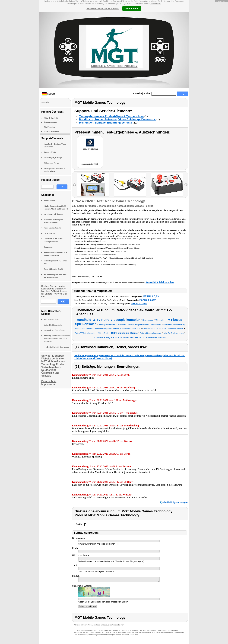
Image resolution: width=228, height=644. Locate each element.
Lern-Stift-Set (49, 233)
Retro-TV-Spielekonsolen (160, 282)
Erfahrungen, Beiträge (53, 158)
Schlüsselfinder (53, 325)
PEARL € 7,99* (139, 303)
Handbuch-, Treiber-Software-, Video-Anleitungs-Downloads (117, 119)
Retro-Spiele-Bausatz (52, 228)
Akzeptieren (131, 8)
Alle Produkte (49, 127)
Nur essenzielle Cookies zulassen (103, 8)
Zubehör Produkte (51, 131)
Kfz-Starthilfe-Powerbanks (57, 347)
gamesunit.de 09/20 (90, 164)
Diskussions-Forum (52, 163)
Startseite (137, 93)
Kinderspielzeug (54, 330)
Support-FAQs (50, 152)
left (74, 185)
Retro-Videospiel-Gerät (53, 269)
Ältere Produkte (50, 123)
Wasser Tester (51, 320)
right (186, 185)
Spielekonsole (49, 200)
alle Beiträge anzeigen (175, 502)
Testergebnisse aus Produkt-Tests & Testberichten (111, 116)
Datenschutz (156, 3)
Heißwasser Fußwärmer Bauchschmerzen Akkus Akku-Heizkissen (57, 339)
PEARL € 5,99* (152, 296)
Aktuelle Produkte (51, 118)
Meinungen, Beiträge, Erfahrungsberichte (106, 123)
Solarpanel (48, 247)
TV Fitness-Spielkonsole (53, 214)
